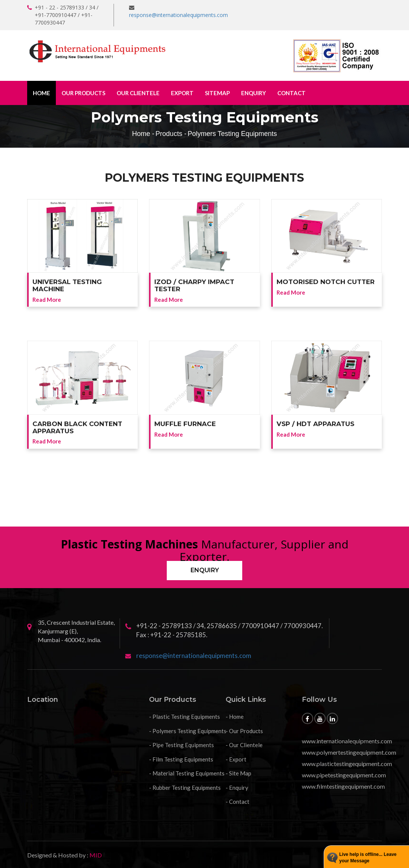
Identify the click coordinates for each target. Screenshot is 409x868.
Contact (291, 93)
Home (42, 93)
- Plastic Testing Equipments (185, 717)
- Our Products (244, 731)
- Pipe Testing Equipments (181, 745)
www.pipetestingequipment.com (344, 775)
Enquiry (254, 93)
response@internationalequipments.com (178, 15)
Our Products (83, 93)
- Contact (238, 802)
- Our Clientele (244, 745)
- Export (236, 759)
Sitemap (217, 93)
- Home (235, 717)
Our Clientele (138, 93)
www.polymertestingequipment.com (349, 752)
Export (182, 93)
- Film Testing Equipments (181, 759)
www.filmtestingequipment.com (343, 786)
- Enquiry (237, 788)
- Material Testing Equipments (187, 773)
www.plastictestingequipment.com (347, 764)
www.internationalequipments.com (347, 741)
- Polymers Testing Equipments (188, 731)
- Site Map (238, 773)
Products (169, 134)
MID (95, 855)
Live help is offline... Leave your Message (368, 858)
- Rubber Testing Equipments (185, 788)
